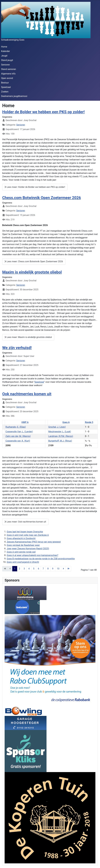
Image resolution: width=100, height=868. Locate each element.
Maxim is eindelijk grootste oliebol (32, 272)
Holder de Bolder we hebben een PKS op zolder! (43, 112)
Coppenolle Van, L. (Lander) (19, 432)
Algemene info (8, 74)
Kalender (6, 51)
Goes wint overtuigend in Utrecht (23, 562)
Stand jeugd (7, 60)
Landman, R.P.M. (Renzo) (61, 436)
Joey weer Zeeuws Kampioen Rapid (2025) (28, 549)
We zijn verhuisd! (17, 348)
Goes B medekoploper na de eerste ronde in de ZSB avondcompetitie (41, 559)
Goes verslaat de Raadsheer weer (23, 545)
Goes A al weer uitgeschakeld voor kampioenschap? (32, 555)
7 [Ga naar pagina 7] (43, 569)
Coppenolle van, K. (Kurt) (18, 441)
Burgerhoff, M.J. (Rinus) (60, 441)
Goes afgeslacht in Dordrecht (21, 538)
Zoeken (5, 92)
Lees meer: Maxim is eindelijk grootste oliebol (28, 337)
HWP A (25, 422)
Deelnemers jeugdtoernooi (14, 96)
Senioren (5, 65)
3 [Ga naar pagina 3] (24, 569)
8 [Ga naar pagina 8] (48, 569)
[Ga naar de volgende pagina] (63, 569)
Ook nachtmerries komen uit (27, 394)
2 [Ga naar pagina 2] (19, 569)
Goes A (66, 422)
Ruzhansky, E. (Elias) (16, 427)
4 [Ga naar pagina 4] (29, 569)
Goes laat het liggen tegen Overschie (25, 532)
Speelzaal (6, 87)
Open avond (7, 78)
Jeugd (4, 56)
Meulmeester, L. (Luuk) (60, 432)
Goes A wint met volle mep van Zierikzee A (28, 535)
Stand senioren (9, 69)
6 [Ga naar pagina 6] (38, 569)
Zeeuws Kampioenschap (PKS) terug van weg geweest (34, 542)
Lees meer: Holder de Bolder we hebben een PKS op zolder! (35, 187)
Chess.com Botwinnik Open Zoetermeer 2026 (42, 198)
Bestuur (5, 83)
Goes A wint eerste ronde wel (21, 552)
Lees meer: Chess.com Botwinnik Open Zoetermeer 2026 (34, 261)
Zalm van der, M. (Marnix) (18, 436)
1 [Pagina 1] (15, 569)
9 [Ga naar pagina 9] (53, 569)
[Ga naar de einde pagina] (68, 569)
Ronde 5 (89, 422)
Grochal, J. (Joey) (57, 427)
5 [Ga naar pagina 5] (34, 569)
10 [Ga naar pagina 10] (58, 569)
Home (4, 47)
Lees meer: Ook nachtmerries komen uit (25, 522)
